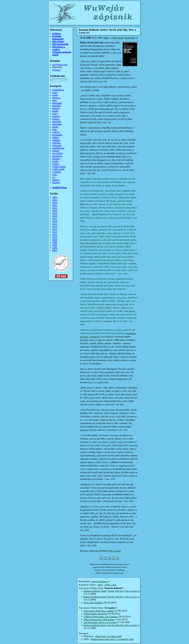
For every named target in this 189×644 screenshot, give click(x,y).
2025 (55, 197)
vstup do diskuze (99, 581)
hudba (55, 111)
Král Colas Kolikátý (93, 603)
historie (56, 108)
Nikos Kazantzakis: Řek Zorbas (99, 619)
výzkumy (57, 172)
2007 (55, 245)
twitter (56, 164)
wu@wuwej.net (60, 65)
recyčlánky (58, 153)
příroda (56, 151)
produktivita (58, 148)
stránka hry (95, 337)
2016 (55, 221)
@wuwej (57, 70)
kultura (56, 119)
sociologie (57, 156)
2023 (55, 203)
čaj (54, 177)
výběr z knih (117, 38)
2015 (55, 224)
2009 (55, 240)
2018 (55, 216)
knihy (106, 38)
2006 (55, 248)
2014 (55, 226)
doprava (56, 98)
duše (55, 100)
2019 (55, 213)
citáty (55, 92)
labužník (57, 122)
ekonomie (57, 103)
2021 (55, 208)
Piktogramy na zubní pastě (108, 636)
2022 (55, 205)
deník (55, 95)
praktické (57, 145)
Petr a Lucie (115, 551)
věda (55, 174)
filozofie (57, 106)
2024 (55, 200)
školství (56, 182)
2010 (55, 237)
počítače (56, 143)
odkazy (56, 137)
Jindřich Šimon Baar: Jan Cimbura (101, 617)
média (55, 127)
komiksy (57, 116)
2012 (55, 232)
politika (56, 140)
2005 (55, 250)
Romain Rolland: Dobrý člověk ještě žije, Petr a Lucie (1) (112, 597)
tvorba (55, 161)
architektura (58, 90)
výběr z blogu (59, 167)
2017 (55, 219)
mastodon (57, 124)
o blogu (56, 132)
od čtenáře (57, 135)
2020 (55, 211)
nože (55, 129)
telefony (56, 159)
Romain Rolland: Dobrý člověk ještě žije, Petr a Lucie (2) (112, 591)
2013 (55, 229)
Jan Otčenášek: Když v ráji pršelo (100, 622)
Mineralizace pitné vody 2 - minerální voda (112, 639)
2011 (55, 234)
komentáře (130, 38)
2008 (55, 242)
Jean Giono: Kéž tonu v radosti (99, 611)
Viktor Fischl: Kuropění (95, 614)
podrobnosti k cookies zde (112, 573)
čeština (56, 180)
